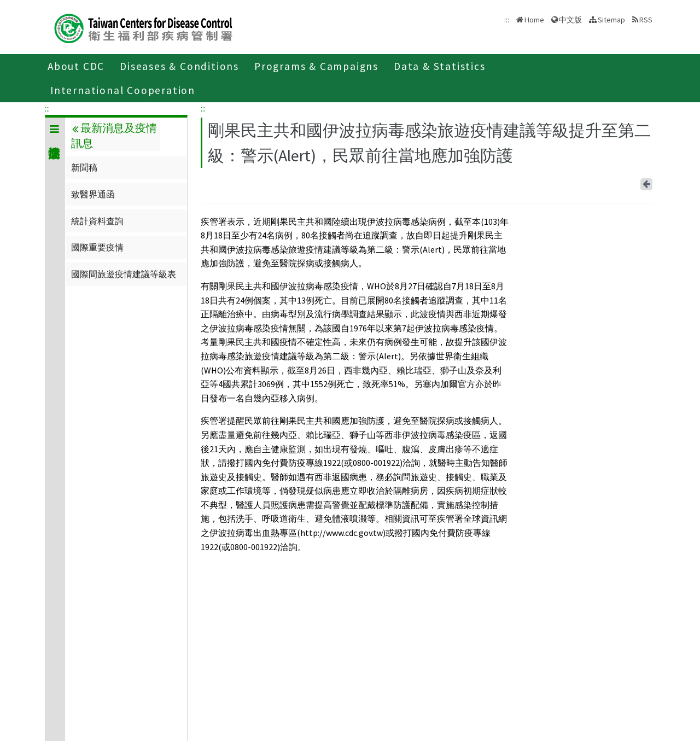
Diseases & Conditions (179, 66)
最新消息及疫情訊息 (114, 136)
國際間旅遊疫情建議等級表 (124, 274)
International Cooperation (123, 90)
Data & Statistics (440, 66)
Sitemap (611, 20)
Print (634, 182)
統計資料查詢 (97, 221)
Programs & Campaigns (316, 66)
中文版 (570, 20)
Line (632, 182)
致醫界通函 (93, 194)
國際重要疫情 (97, 247)
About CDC (76, 66)
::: (47, 108)
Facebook (629, 182)
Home (534, 20)
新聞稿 (84, 167)
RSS (646, 20)
